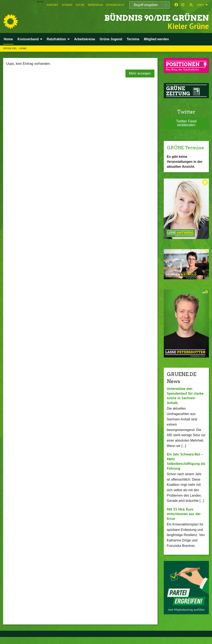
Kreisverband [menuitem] (28, 39)
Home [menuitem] (40, 2)
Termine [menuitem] (133, 39)
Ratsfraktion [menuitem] (56, 39)
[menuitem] (53, 5)
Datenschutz (115, 5)
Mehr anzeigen (140, 73)
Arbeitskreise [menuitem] (85, 39)
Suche (80, 5)
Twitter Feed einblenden (186, 123)
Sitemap (67, 5)
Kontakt (53, 5)
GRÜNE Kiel (10, 48)
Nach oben (172, 132)
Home (23, 48)
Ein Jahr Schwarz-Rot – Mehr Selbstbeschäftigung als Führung (186, 468)
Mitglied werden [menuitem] (156, 39)
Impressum (95, 5)
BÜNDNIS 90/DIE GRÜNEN (149, 18)
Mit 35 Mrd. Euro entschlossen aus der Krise (184, 521)
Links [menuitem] (200, 5)
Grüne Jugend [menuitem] (111, 39)
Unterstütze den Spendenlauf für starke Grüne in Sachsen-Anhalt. (185, 403)
